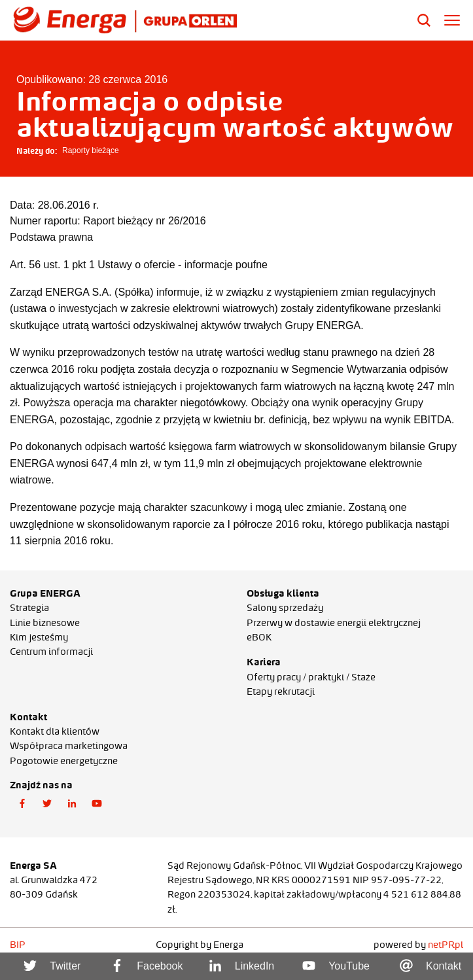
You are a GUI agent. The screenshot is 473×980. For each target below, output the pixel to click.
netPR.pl (446, 945)
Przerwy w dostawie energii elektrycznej (334, 623)
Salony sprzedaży (285, 608)
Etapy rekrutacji (281, 691)
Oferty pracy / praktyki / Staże (311, 677)
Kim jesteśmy (39, 637)
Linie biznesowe (45, 623)
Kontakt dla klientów (55, 731)
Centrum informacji (51, 652)
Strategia (29, 608)
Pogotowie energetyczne (64, 761)
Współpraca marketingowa (69, 746)
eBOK (259, 637)
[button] (22, 804)
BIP (18, 945)
